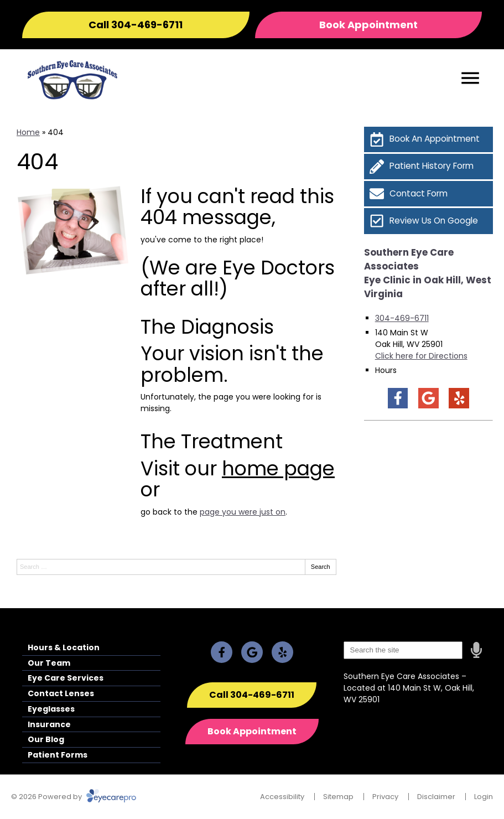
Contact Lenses (61, 693)
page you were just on (243, 512)
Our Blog (46, 739)
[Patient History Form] (428, 167)
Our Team (49, 663)
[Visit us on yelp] (459, 398)
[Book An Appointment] (428, 139)
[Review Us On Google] (428, 221)
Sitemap (338, 797)
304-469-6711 (402, 318)
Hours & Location (64, 647)
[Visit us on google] (428, 398)
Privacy (385, 797)
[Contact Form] (428, 194)
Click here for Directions (421, 356)
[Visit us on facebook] (398, 398)
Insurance (49, 724)
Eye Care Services (66, 678)
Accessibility (282, 797)
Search (321, 567)
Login (484, 797)
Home (28, 132)
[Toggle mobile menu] (470, 78)
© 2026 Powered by (74, 797)
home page (278, 468)
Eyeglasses (51, 709)
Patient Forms (58, 755)
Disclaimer (436, 797)
